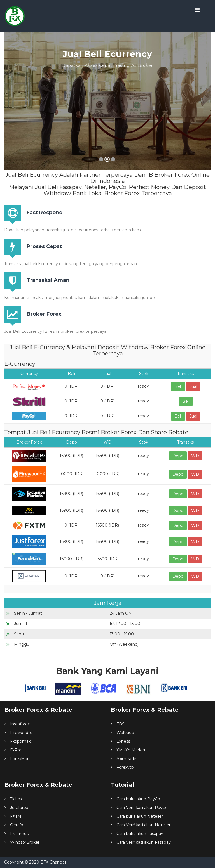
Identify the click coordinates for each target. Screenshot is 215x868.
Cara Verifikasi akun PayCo (142, 808)
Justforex (19, 808)
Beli (178, 386)
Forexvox (125, 767)
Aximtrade (126, 759)
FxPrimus (19, 834)
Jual (193, 386)
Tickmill (17, 799)
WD (195, 456)
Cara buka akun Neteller (140, 816)
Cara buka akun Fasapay (140, 834)
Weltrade (125, 733)
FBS (121, 724)
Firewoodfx (21, 733)
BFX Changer (53, 862)
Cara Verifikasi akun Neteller (143, 825)
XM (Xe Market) (132, 750)
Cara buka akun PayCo (138, 799)
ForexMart (20, 759)
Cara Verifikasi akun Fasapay (144, 842)
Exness (123, 741)
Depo (178, 456)
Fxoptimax (20, 741)
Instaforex (20, 724)
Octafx (17, 825)
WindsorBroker (25, 842)
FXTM (16, 816)
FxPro (16, 750)
